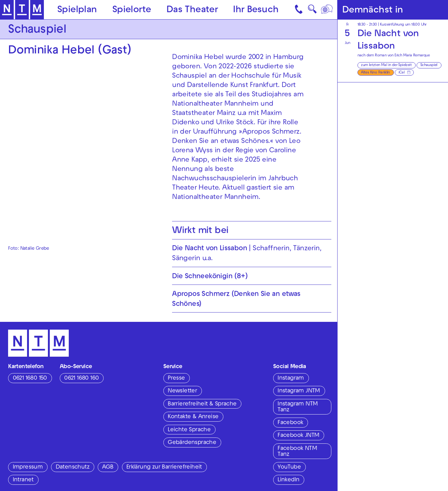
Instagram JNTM (299, 391)
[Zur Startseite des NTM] (22, 10)
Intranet (23, 480)
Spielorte (132, 10)
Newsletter (182, 391)
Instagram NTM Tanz (298, 407)
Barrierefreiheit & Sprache (202, 404)
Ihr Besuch (256, 10)
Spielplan (77, 10)
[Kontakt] (299, 10)
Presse (176, 378)
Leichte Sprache (189, 430)
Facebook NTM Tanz (297, 452)
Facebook (290, 423)
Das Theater (192, 10)
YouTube (289, 467)
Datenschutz (72, 467)
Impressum (28, 467)
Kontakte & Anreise (193, 417)
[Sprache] (327, 10)
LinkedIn (288, 480)
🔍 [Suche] (312, 11)
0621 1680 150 (30, 378)
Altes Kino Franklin (375, 73)
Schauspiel (429, 65)
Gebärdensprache (192, 443)
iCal (402, 73)
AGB (108, 467)
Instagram (291, 378)
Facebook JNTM (298, 436)
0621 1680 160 (81, 378)
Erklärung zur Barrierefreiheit (164, 467)
